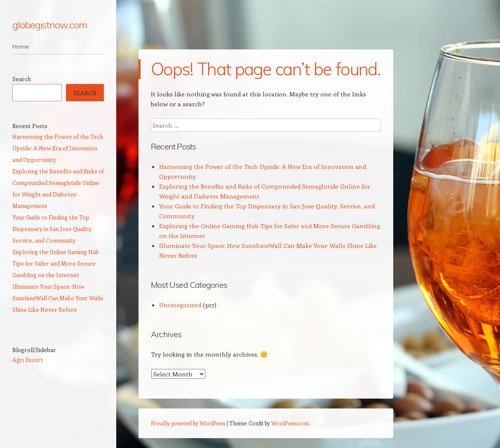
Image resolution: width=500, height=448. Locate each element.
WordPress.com (290, 423)
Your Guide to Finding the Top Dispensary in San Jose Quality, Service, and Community (52, 229)
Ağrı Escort (28, 360)
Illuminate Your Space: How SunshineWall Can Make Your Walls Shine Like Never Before (58, 298)
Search (22, 79)
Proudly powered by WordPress (188, 423)
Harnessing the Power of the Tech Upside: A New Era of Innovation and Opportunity (58, 148)
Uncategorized (180, 305)
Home (21, 47)
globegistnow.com (50, 25)
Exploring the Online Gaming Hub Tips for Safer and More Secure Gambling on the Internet (56, 263)
